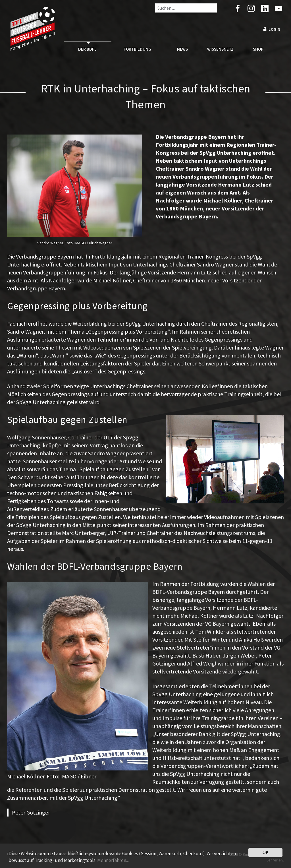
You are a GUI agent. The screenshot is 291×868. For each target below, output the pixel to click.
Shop (258, 49)
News (182, 49)
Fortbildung (137, 49)
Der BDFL (87, 49)
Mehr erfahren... (113, 860)
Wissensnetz (220, 49)
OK (266, 852)
